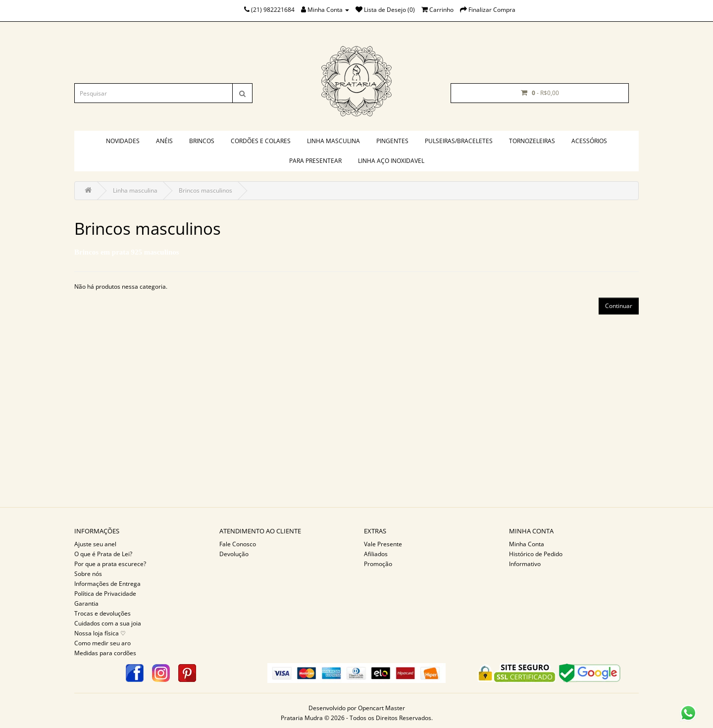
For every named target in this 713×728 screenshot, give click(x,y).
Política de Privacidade (105, 594)
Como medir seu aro (102, 643)
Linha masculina (333, 141)
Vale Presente (383, 544)
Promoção (378, 564)
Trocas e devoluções (102, 613)
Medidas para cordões (105, 653)
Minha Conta (527, 544)
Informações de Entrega (107, 584)
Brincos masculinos (205, 190)
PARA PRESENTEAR (315, 161)
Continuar (619, 306)
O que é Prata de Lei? (103, 554)
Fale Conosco (238, 544)
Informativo (525, 564)
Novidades (123, 141)
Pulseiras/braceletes (459, 141)
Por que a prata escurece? (110, 564)
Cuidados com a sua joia (108, 623)
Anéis (164, 141)
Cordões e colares (261, 141)
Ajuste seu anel (95, 544)
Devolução (234, 554)
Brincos (202, 141)
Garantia (86, 603)
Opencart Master (382, 708)
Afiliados (376, 554)
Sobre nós (88, 574)
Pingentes (392, 141)
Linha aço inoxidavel (391, 161)
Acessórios (589, 141)
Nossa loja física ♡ (100, 633)
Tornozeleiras (532, 141)
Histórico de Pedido (536, 554)
